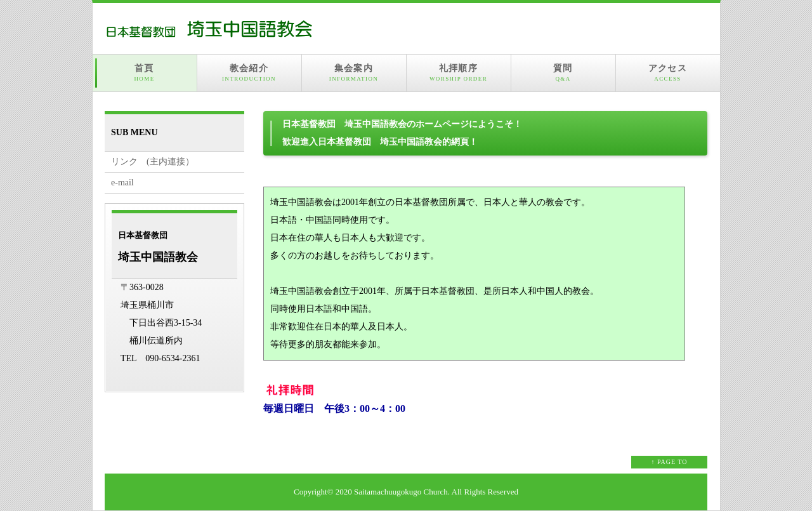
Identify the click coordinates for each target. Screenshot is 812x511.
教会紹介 (249, 73)
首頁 (145, 73)
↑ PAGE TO (669, 462)
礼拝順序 (459, 73)
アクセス (668, 73)
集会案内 (354, 73)
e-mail (122, 182)
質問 (563, 73)
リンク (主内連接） (153, 162)
